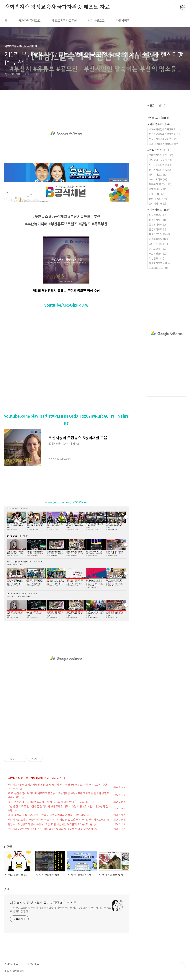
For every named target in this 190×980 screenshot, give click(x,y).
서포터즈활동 (16, 778)
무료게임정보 (159, 234)
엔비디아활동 (158, 174)
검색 (174, 7)
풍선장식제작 (158, 225)
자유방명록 (123, 20)
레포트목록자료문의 (64, 20)
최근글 (151, 105)
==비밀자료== (158, 268)
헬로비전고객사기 (160, 263)
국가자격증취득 (159, 124)
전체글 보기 (158, 118)
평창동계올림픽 (160, 170)
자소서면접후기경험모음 (164, 144)
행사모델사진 (158, 249)
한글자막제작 (157, 229)
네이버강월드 (11, 964)
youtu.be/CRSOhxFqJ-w (66, 305)
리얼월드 (157, 258)
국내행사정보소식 (161, 155)
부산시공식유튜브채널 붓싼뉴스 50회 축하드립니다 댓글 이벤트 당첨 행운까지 (50, 829)
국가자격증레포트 (30, 20)
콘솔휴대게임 (159, 239)
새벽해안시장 (158, 189)
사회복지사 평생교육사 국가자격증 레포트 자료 (57, 7)
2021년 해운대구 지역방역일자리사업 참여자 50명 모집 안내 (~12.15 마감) (49, 802)
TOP (183, 965)
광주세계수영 (157, 203)
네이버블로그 (96, 20)
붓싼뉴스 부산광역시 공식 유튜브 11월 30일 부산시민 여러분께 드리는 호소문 (50, 824)
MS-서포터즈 (158, 179)
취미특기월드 (159, 210)
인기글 (162, 105)
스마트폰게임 (159, 244)
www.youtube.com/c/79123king (66, 502)
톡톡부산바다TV (160, 184)
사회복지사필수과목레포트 (165, 129)
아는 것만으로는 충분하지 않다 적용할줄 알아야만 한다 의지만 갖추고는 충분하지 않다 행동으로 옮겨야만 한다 (61, 909)
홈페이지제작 (158, 220)
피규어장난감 (158, 215)
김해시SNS (157, 194)
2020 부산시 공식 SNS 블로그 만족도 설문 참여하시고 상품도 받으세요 (46, 815)
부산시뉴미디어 (34, 778)
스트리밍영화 (158, 254)
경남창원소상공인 (160, 160)
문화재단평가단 (159, 199)
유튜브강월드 (32, 964)
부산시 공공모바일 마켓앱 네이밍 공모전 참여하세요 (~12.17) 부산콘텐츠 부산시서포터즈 (57, 820)
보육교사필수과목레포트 (163, 139)
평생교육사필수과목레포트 (165, 134)
